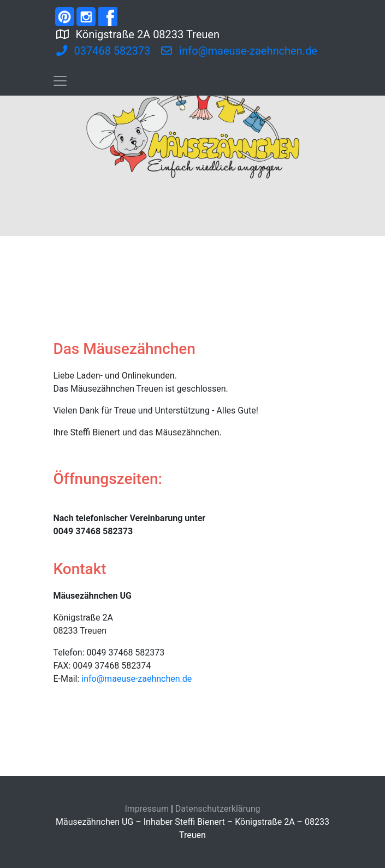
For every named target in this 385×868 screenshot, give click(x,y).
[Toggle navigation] (60, 81)
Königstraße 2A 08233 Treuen (181, 33)
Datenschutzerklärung (218, 809)
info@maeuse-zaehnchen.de (137, 679)
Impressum (147, 809)
